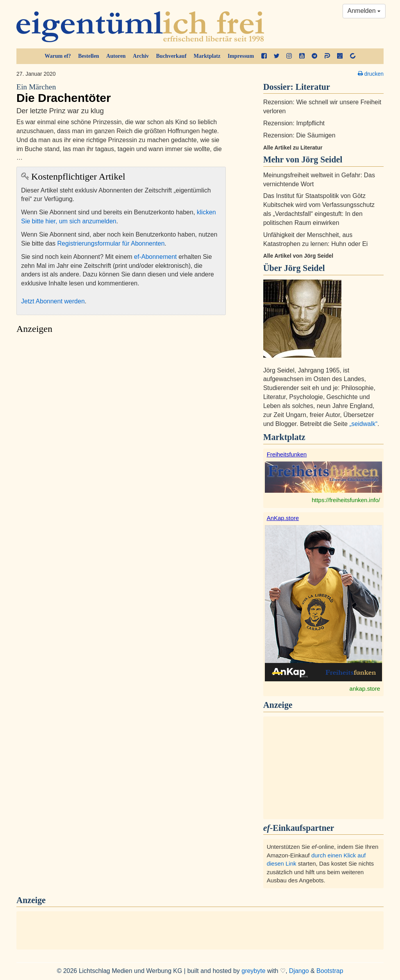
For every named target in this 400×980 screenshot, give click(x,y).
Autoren (116, 56)
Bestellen (89, 56)
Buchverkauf (171, 56)
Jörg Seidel (304, 268)
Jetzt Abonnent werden (53, 301)
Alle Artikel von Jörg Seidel (298, 256)
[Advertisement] (121, 411)
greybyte (253, 971)
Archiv (141, 56)
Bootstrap (330, 971)
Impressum (241, 56)
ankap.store (365, 689)
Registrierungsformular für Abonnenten (111, 243)
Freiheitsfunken (287, 454)
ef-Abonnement (155, 257)
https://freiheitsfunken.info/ (346, 500)
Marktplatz (207, 56)
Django (299, 971)
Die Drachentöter (121, 93)
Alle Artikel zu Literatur (293, 148)
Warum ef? (58, 56)
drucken (371, 74)
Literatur (313, 87)
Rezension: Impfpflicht (294, 123)
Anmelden (364, 11)
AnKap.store (283, 518)
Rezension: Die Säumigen (299, 135)
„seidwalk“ (363, 424)
